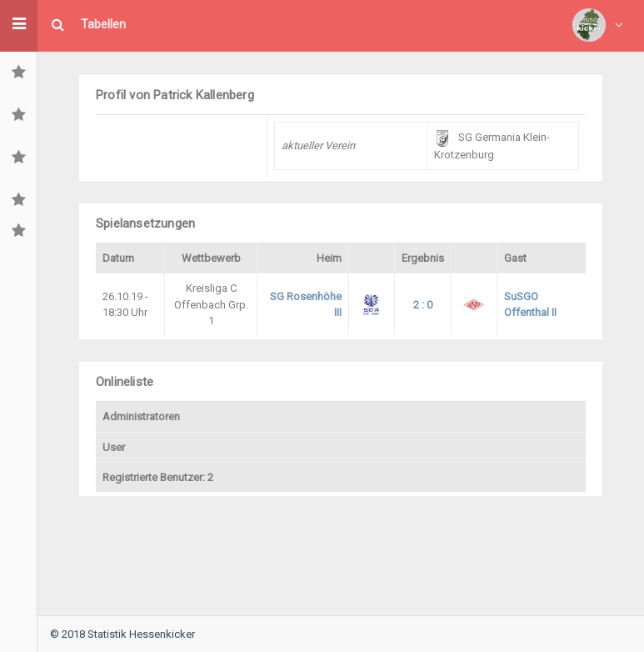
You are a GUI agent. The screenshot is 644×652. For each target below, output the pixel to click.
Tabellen (103, 24)
